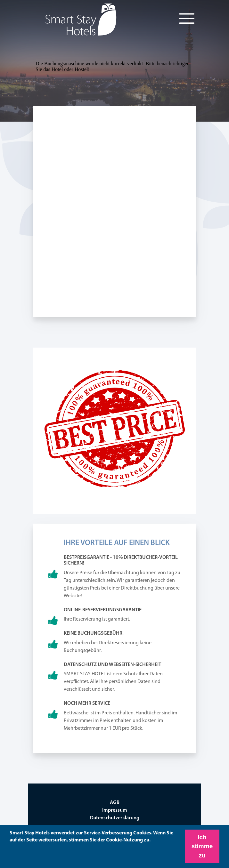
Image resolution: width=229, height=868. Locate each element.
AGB (115, 803)
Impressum (115, 810)
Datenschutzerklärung (115, 818)
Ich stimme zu (202, 846)
